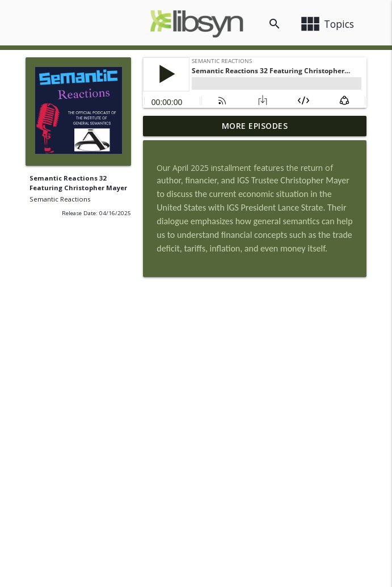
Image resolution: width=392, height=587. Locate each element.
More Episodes (255, 126)
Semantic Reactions (60, 199)
